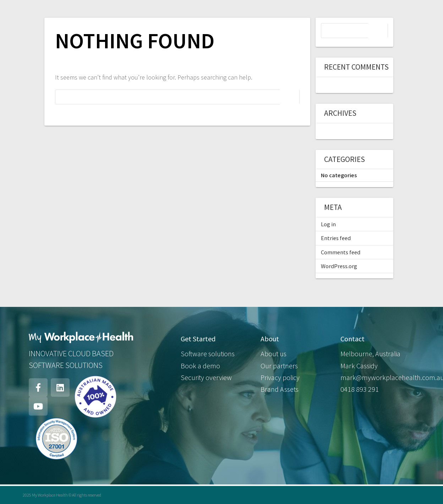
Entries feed (336, 238)
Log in (328, 224)
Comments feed (341, 252)
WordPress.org (339, 266)
